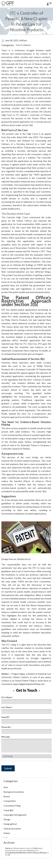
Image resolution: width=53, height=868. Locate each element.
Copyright (8, 810)
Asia (6, 787)
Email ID (6, 717)
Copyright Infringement (15, 815)
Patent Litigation (23, 45)
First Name (7, 697)
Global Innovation (12, 829)
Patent (7, 833)
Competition (10, 801)
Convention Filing (12, 806)
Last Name (7, 707)
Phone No (7, 727)
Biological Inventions (14, 792)
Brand (7, 796)
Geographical (10, 824)
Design (7, 819)
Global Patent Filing (25, 681)
